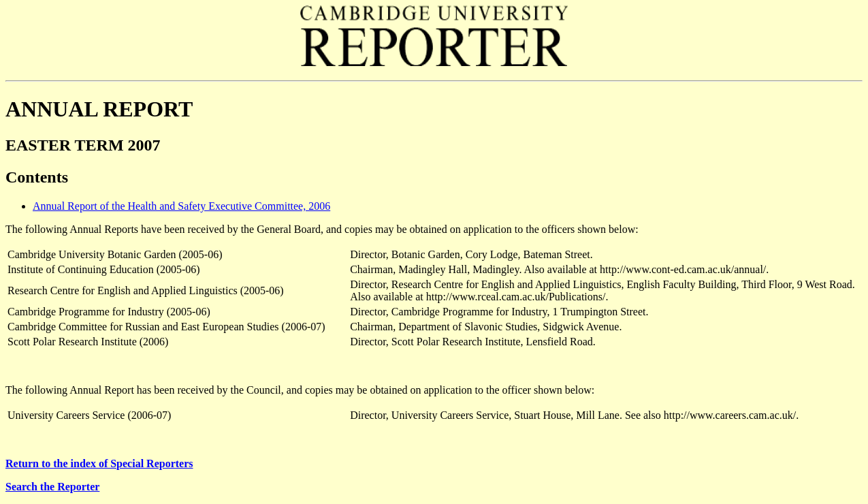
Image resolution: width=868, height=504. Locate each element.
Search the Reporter (52, 487)
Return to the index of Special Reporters (99, 463)
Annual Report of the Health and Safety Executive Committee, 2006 (181, 206)
